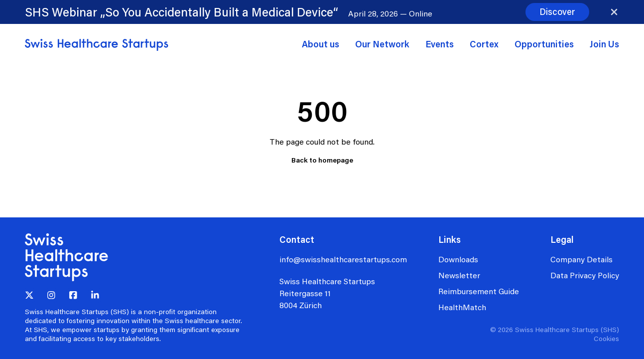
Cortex (484, 44)
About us (321, 44)
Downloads (458, 259)
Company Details (581, 259)
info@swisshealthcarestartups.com (343, 259)
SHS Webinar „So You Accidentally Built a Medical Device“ (182, 12)
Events (440, 44)
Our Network (382, 44)
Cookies (606, 338)
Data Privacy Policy (585, 275)
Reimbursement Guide (479, 291)
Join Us (604, 44)
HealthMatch (462, 307)
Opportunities (544, 44)
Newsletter (459, 275)
